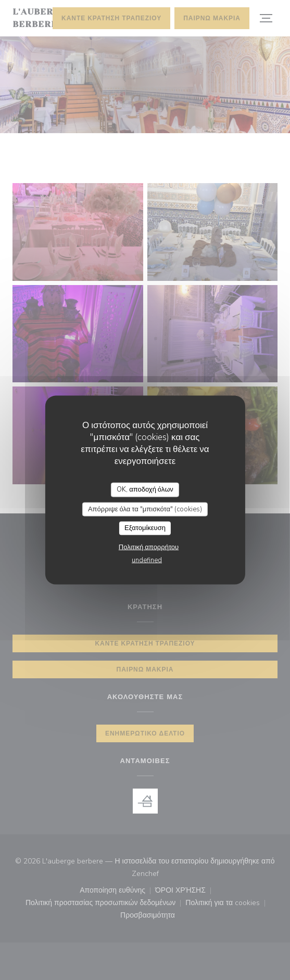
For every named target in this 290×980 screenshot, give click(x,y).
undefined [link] (147, 560)
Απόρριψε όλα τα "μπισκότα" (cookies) (145, 509)
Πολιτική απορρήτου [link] (149, 547)
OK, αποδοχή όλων (145, 489)
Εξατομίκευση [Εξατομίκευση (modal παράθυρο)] (145, 528)
